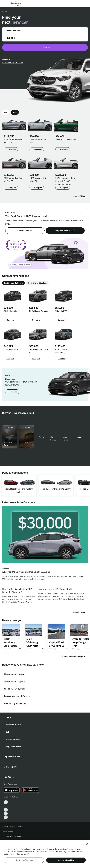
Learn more (12, 392)
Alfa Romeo (53, 438)
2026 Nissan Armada (39, 311)
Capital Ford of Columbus (57, 644)
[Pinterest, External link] (6, 817)
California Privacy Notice (12, 836)
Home (5, 12)
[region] (45, 854)
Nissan (27, 442)
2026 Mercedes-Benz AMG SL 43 (14, 141)
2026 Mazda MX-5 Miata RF (38, 180)
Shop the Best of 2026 (65, 231)
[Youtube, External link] (6, 810)
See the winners (25, 231)
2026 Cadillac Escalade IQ (61, 351)
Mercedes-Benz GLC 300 (12, 62)
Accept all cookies (66, 860)
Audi (79, 437)
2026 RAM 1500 (11, 349)
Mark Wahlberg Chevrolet (32, 642)
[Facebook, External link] (6, 806)
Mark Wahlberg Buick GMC (10, 642)
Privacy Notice (7, 832)
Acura (41, 437)
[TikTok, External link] (6, 802)
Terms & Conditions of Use (13, 827)
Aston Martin (65, 438)
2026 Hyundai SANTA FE (39, 351)
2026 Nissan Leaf (11, 311)
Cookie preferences (24, 860)
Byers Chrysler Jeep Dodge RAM (81, 642)
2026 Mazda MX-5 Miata (38, 141)
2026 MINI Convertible (66, 139)
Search (45, 47)
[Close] (87, 844)
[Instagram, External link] (6, 813)
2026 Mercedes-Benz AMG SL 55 (14, 180)
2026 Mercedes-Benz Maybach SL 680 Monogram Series (65, 181)
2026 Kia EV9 (61, 311)
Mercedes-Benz (8, 444)
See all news (81, 612)
